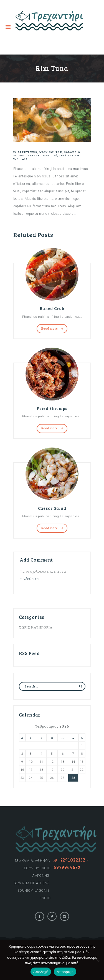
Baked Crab (52, 308)
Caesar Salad (52, 508)
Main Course (51, 152)
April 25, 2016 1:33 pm (61, 155)
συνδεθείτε (29, 579)
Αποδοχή (41, 972)
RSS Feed (29, 653)
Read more (50, 328)
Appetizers (28, 152)
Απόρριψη (65, 972)
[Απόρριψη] (97, 960)
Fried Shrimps (52, 408)
